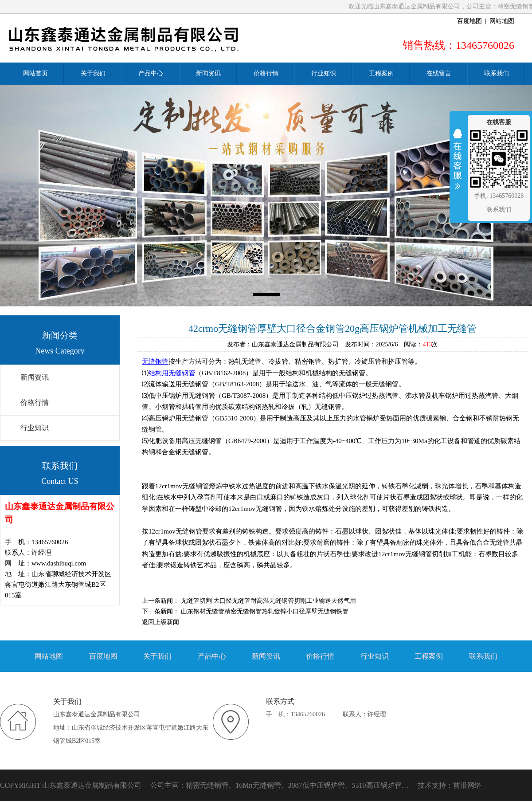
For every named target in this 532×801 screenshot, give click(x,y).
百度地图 (469, 21)
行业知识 (35, 428)
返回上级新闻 (160, 622)
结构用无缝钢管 (172, 373)
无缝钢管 (155, 361)
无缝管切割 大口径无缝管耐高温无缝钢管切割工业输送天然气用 (269, 601)
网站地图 (502, 21)
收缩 (458, 165)
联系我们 (483, 656)
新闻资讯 (35, 377)
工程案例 (429, 656)
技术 (425, 785)
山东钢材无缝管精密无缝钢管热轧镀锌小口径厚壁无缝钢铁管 (265, 611)
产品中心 (212, 656)
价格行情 (35, 402)
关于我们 (157, 656)
